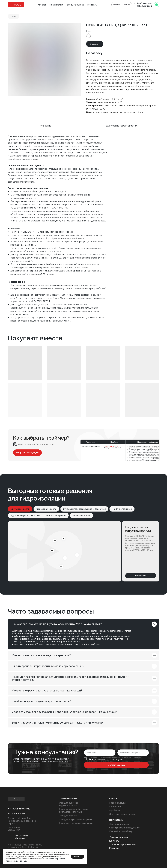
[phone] (133, 753)
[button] (122, 5)
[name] (100, 753)
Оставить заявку (116, 765)
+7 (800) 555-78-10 (143, 3)
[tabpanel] (83, 234)
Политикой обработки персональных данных (106, 760)
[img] (16, 5)
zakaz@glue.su (144, 6)
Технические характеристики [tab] (121, 126)
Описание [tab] (46, 126)
